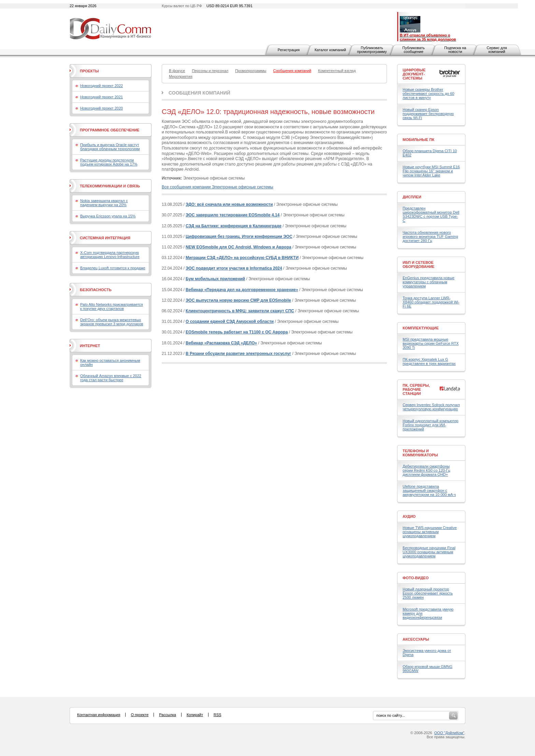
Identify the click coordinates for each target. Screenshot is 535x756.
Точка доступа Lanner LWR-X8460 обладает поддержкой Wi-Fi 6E (431, 302)
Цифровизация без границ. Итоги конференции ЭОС (239, 237)
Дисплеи (412, 197)
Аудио (409, 516)
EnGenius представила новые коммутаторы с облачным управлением (429, 282)
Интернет (90, 346)
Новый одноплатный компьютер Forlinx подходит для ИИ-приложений (430, 425)
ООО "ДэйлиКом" (449, 733)
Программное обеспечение (110, 130)
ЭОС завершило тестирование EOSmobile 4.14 (233, 215)
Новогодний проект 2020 (102, 108)
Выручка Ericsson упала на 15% (108, 216)
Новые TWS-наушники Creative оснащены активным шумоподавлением (430, 532)
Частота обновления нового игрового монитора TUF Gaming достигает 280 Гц (430, 237)
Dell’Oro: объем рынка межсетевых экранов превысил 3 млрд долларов (112, 322)
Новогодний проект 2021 (102, 97)
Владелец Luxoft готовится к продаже (113, 268)
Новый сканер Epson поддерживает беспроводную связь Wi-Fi (428, 114)
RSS (218, 715)
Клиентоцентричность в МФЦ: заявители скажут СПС (240, 311)
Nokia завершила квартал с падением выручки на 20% (104, 203)
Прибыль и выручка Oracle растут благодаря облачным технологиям (110, 147)
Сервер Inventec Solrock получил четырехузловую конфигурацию (431, 407)
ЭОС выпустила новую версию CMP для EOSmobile (238, 300)
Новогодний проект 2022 (102, 86)
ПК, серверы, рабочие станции (416, 389)
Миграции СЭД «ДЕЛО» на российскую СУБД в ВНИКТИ (242, 258)
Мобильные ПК (418, 140)
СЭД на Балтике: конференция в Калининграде (234, 226)
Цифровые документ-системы (414, 74)
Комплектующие (421, 328)
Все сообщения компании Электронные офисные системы (218, 187)
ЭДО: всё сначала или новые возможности (229, 204)
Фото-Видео (416, 578)
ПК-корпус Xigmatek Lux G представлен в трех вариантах (429, 361)
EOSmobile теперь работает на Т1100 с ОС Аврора (237, 332)
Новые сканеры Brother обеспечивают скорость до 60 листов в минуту (428, 94)
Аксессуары (416, 639)
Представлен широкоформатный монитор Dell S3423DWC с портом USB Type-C (431, 214)
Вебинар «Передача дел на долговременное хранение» (242, 290)
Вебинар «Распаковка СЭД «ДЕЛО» (221, 343)
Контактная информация (99, 715)
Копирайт (195, 715)
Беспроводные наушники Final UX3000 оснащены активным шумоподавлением (429, 552)
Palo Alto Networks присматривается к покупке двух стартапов (112, 306)
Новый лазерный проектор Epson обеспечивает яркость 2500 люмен (428, 593)
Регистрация (289, 50)
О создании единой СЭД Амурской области (230, 322)
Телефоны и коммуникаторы (420, 453)
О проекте (140, 715)
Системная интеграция (105, 238)
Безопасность (96, 290)
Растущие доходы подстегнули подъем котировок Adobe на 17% (109, 162)
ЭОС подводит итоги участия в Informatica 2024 (234, 268)
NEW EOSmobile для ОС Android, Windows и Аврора (238, 247)
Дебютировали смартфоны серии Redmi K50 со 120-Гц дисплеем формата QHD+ (426, 470)
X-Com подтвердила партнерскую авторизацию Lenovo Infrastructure (110, 255)
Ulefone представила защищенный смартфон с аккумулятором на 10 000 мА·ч (429, 490)
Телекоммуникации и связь (110, 186)
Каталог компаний (330, 50)
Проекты (89, 71)
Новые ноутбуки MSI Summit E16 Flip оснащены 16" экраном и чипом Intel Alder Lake (431, 171)
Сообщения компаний (199, 93)
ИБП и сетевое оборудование (418, 265)
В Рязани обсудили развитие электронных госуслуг (238, 354)
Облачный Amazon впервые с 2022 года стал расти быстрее (111, 378)
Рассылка (168, 715)
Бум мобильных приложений (215, 279)
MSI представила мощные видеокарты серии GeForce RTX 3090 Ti (431, 343)
